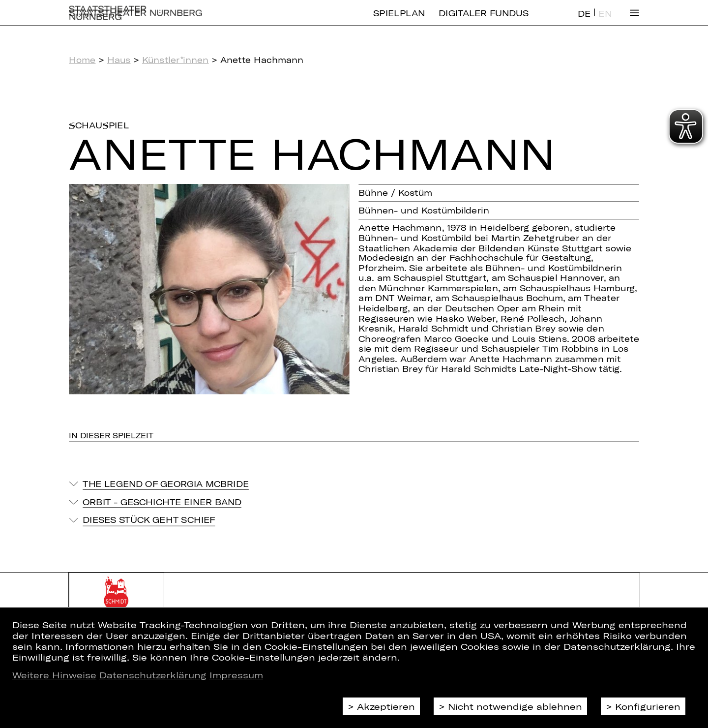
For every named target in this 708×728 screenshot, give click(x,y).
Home (82, 60)
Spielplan (399, 21)
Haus (119, 60)
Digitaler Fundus (484, 21)
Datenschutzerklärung (153, 675)
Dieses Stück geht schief (149, 520)
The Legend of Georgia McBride (166, 484)
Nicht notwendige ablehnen (515, 706)
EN (605, 21)
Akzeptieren (386, 706)
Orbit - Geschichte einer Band (162, 502)
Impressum (236, 675)
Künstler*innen (176, 60)
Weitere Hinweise (54, 675)
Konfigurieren (648, 706)
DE (584, 21)
